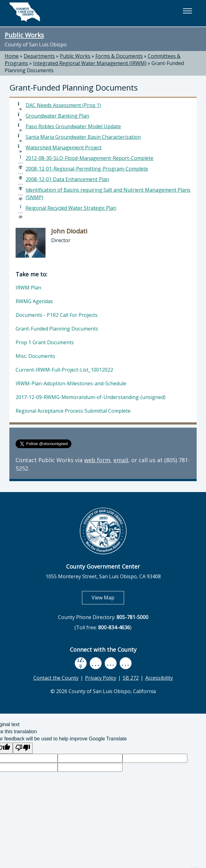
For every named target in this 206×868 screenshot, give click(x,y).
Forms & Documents (119, 56)
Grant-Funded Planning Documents (57, 329)
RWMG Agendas (34, 301)
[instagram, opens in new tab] (126, 663)
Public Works (24, 35)
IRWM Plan (28, 288)
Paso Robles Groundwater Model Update (73, 126)
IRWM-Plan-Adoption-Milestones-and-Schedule (71, 383)
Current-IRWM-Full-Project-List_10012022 (64, 370)
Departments (39, 56)
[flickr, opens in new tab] (111, 663)
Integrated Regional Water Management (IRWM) (90, 63)
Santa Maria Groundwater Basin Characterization (83, 137)
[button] (187, 11)
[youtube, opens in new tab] (96, 663)
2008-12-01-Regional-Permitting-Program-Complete (87, 169)
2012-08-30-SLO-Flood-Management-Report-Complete (89, 158)
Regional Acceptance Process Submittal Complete (73, 411)
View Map (108, 597)
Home (12, 56)
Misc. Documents (35, 356)
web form (97, 460)
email (121, 460)
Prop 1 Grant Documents (45, 342)
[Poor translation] (23, 748)
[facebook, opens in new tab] (81, 664)
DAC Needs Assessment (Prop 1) (63, 105)
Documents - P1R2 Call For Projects (57, 315)
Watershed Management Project (64, 148)
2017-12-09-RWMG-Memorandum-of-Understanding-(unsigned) (91, 397)
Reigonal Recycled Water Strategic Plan (71, 208)
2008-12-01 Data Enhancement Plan (67, 179)
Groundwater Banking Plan (57, 116)
